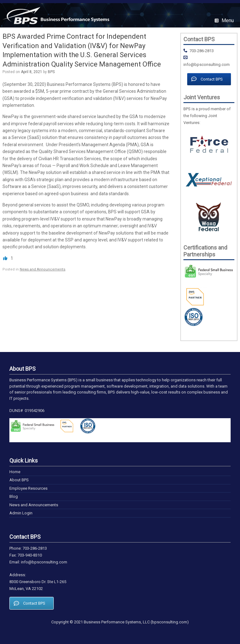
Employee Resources (28, 488)
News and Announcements (42, 269)
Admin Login (21, 513)
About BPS (19, 480)
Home (15, 472)
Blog (14, 496)
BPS (51, 72)
